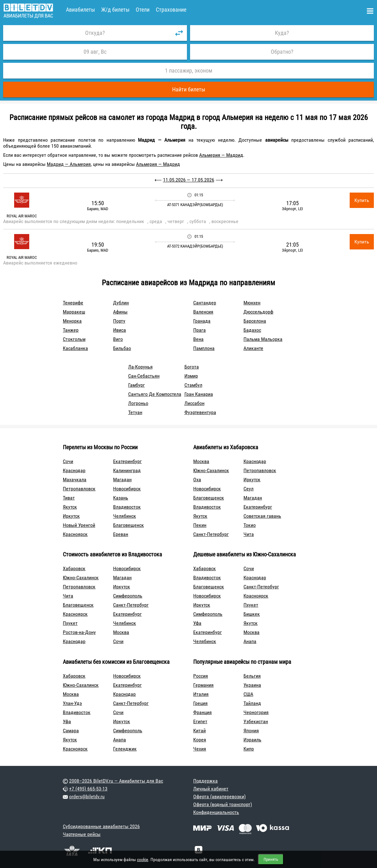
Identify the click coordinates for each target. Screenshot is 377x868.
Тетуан (135, 412)
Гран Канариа (199, 394)
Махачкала (75, 480)
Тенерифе (73, 303)
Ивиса (120, 330)
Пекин (200, 525)
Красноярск (75, 534)
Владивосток (127, 507)
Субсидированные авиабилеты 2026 (101, 826)
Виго (118, 339)
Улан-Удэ (72, 703)
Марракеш (74, 312)
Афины (120, 312)
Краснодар (74, 470)
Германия (203, 685)
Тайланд (252, 703)
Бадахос (252, 330)
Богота (192, 367)
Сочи (68, 461)
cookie (143, 860)
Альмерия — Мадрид (221, 155)
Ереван (121, 534)
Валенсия (203, 312)
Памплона (204, 348)
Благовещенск (128, 525)
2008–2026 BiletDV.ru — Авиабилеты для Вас (116, 781)
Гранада (202, 321)
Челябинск (125, 516)
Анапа (250, 641)
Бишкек (252, 614)
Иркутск (71, 516)
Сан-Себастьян (144, 376)
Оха (197, 480)
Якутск (70, 507)
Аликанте (253, 348)
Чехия (200, 749)
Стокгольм (74, 339)
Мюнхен (252, 303)
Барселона (255, 321)
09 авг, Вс (95, 52)
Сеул (249, 489)
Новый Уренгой (79, 525)
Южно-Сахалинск (211, 470)
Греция (200, 703)
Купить (362, 200)
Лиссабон (194, 403)
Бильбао (122, 348)
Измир (191, 376)
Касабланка (75, 348)
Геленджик (125, 749)
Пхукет (70, 623)
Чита (249, 534)
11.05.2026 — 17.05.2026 (189, 180)
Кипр (249, 749)
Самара (71, 731)
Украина (252, 685)
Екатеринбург (127, 461)
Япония (251, 731)
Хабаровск (74, 568)
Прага (199, 330)
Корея (200, 740)
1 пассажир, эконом (189, 71)
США (248, 694)
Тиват (69, 498)
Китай (199, 731)
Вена (198, 339)
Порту (119, 321)
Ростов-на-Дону (79, 632)
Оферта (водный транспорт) (223, 804)
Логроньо (138, 403)
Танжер (71, 330)
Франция (202, 712)
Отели (143, 10)
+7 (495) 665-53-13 (88, 789)
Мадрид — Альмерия (69, 164)
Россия (201, 676)
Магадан (122, 480)
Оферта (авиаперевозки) (219, 797)
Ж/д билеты (115, 10)
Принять (271, 859)
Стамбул (193, 385)
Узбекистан (256, 721)
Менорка (72, 321)
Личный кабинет (211, 789)
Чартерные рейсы (82, 834)
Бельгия (252, 676)
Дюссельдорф (258, 312)
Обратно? (282, 52)
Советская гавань (262, 516)
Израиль (252, 740)
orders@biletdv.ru (87, 797)
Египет (200, 721)
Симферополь (128, 596)
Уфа (197, 623)
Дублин (121, 303)
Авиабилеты (80, 10)
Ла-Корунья (140, 367)
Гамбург (137, 385)
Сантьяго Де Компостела (155, 394)
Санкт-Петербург (211, 534)
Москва (201, 461)
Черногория (256, 712)
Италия (201, 694)
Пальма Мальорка (263, 339)
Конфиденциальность (216, 812)
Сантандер (205, 303)
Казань (121, 498)
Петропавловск (79, 489)
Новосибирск (127, 489)
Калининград (127, 470)
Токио (250, 525)
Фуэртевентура (200, 412)
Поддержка (205, 781)
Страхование (171, 10)
